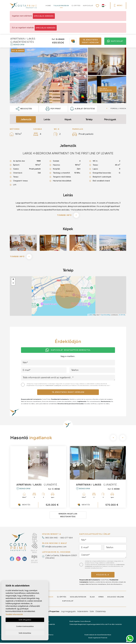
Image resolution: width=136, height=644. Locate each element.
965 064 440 (51, 539)
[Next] (123, 439)
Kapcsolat (88, 6)
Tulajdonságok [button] (61, 6)
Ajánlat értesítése (83, 109)
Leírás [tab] (47, 119)
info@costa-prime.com (56, 548)
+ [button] (13, 281)
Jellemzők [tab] (26, 119)
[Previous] (113, 439)
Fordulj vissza (116, 108)
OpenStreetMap (106, 316)
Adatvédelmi (83, 613)
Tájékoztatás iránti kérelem (90, 41)
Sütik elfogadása (25, 619)
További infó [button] (22, 257)
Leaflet (90, 316)
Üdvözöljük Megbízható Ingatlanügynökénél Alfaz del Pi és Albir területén (96, 626)
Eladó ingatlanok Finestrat (98, 639)
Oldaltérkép (101, 613)
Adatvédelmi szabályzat (53, 387)
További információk (14, 614)
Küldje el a (103, 576)
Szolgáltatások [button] (78, 598)
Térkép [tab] (89, 119)
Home (48, 6)
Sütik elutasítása (25, 633)
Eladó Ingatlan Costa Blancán (80, 623)
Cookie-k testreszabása (25, 626)
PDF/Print (53, 109)
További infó (68, 215)
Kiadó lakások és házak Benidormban (98, 636)
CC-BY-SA (122, 316)
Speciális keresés (44, 16)
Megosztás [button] (24, 109)
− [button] (13, 284)
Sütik (92, 613)
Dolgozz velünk (116, 598)
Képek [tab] (68, 119)
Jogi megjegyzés (68, 613)
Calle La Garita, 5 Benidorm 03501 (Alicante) (61, 558)
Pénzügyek (110, 119)
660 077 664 (67, 539)
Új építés (76, 6)
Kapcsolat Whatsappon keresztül (68, 351)
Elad (92, 598)
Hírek (101, 598)
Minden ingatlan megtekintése (68, 516)
